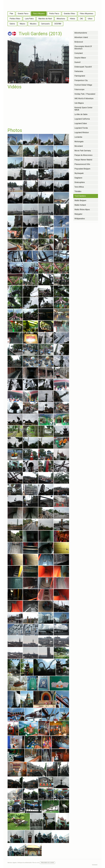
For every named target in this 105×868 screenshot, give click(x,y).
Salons (12, 24)
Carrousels (45, 24)
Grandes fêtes (69, 14)
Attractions (61, 19)
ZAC (81, 19)
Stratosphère (80, 182)
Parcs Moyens (39, 14)
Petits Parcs (54, 14)
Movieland (79, 146)
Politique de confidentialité (25, 863)
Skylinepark (79, 173)
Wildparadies (80, 219)
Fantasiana (79, 71)
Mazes (22, 24)
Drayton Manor (80, 58)
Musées (33, 24)
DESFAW (58, 24)
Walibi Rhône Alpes (82, 210)
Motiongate (79, 142)
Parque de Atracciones (83, 155)
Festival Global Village (83, 85)
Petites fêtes (15, 19)
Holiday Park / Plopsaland (85, 94)
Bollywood (79, 42)
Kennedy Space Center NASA (83, 109)
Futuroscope (79, 89)
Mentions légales (12, 863)
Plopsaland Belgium (82, 169)
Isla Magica (79, 103)
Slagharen (78, 178)
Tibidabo (78, 191)
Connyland (79, 53)
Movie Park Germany (83, 151)
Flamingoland (80, 76)
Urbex (90, 19)
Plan (11, 14)
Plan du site (36, 863)
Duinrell (77, 62)
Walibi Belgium (80, 200)
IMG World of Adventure (84, 99)
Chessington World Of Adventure (83, 48)
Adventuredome (81, 33)
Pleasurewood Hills (82, 164)
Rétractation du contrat (47, 863)
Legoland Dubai (81, 123)
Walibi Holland (80, 205)
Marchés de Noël (45, 19)
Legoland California (82, 119)
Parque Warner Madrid (83, 160)
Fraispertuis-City (81, 80)
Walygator (78, 214)
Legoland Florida (81, 128)
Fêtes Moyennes (87, 14)
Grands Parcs (23, 14)
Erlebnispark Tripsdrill (83, 67)
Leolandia (78, 137)
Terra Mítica (79, 187)
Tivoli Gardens (80, 196)
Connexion (95, 865)
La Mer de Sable (81, 114)
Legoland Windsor (82, 132)
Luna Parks (29, 19)
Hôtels (72, 19)
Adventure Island (81, 37)
